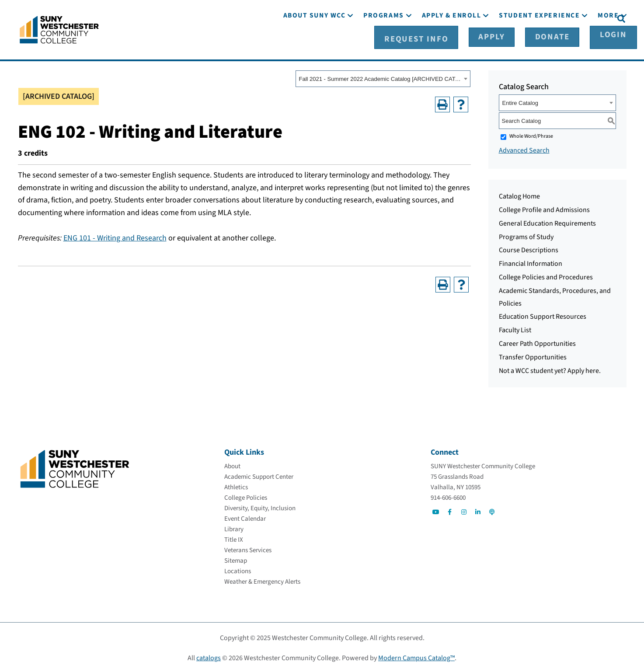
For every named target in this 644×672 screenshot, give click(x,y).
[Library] (234, 528)
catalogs (209, 657)
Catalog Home (519, 195)
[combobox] (383, 77)
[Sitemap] (236, 559)
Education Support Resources (543, 315)
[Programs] (383, 43)
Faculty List (515, 329)
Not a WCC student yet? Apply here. (550, 369)
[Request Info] (450, 18)
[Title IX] (234, 538)
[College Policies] (246, 496)
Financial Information (531, 262)
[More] (608, 43)
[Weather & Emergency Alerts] (262, 580)
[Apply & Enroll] (452, 43)
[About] (232, 465)
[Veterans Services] (248, 549)
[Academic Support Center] (259, 475)
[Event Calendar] (245, 517)
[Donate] (548, 18)
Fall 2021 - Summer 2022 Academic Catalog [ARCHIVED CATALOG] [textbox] (380, 78)
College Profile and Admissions (544, 209)
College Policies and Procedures (546, 276)
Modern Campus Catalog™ (416, 657)
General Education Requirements (547, 222)
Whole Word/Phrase (531, 135)
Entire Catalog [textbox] (520, 102)
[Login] (592, 18)
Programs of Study (526, 235)
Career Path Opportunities (537, 342)
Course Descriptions (529, 249)
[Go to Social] (436, 511)
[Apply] (505, 18)
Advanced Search (524, 149)
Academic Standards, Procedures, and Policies (555, 296)
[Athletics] (236, 486)
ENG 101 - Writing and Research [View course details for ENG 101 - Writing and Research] (115, 237)
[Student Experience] (539, 43)
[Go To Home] (59, 28)
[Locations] (238, 570)
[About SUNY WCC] (315, 43)
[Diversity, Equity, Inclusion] (260, 507)
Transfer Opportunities (533, 356)
